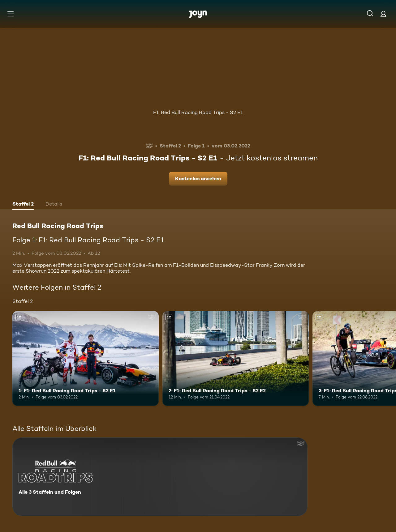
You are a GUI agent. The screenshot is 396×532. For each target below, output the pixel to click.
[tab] (23, 205)
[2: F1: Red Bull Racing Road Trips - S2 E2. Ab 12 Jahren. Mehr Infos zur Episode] (236, 358)
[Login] (383, 14)
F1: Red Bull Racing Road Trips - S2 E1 (198, 112)
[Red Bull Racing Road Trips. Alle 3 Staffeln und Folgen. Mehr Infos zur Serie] (160, 477)
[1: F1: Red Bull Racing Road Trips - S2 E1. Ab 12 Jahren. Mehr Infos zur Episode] (86, 358)
